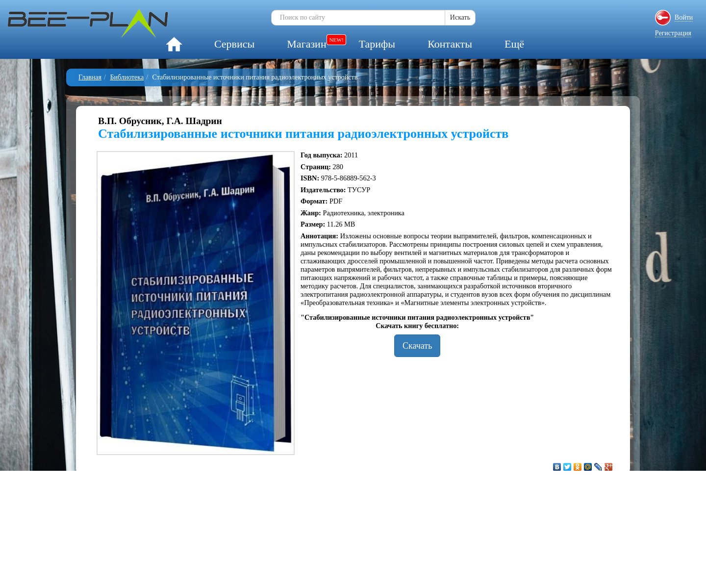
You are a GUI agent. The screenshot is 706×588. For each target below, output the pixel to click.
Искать (460, 17)
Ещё (514, 44)
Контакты (450, 44)
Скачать (417, 346)
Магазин (306, 44)
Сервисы (234, 44)
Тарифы (377, 44)
